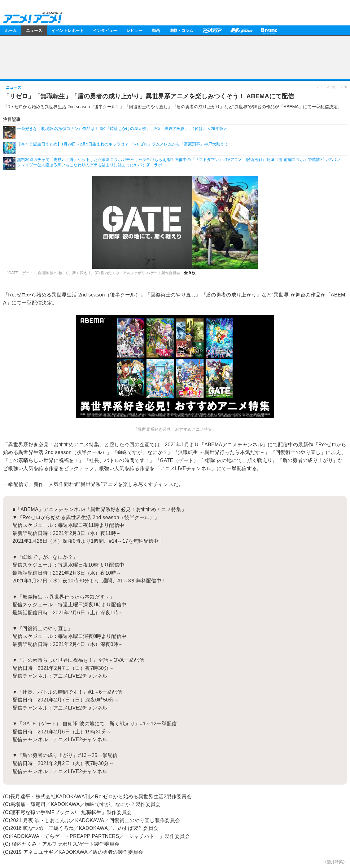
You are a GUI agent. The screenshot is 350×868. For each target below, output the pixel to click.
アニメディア (212, 30)
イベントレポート (68, 30)
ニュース (34, 30)
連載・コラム (181, 30)
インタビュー (105, 30)
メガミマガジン (241, 30)
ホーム (11, 30)
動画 (156, 30)
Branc (269, 30)
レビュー (134, 30)
